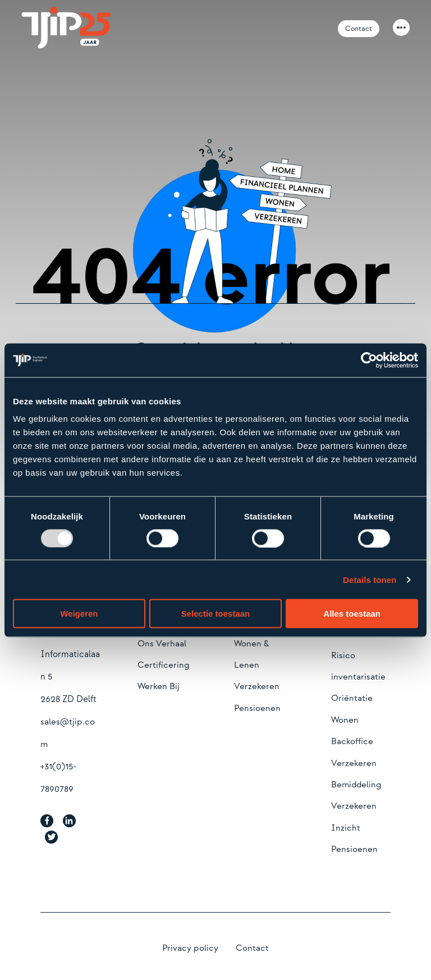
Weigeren (79, 614)
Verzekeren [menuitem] (257, 687)
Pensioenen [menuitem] (257, 708)
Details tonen (370, 579)
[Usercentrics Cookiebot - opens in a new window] (369, 360)
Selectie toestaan (216, 614)
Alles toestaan (352, 614)
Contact (359, 29)
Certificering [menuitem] (163, 665)
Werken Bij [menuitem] (159, 687)
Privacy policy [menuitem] (190, 948)
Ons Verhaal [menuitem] (162, 644)
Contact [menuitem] (252, 948)
